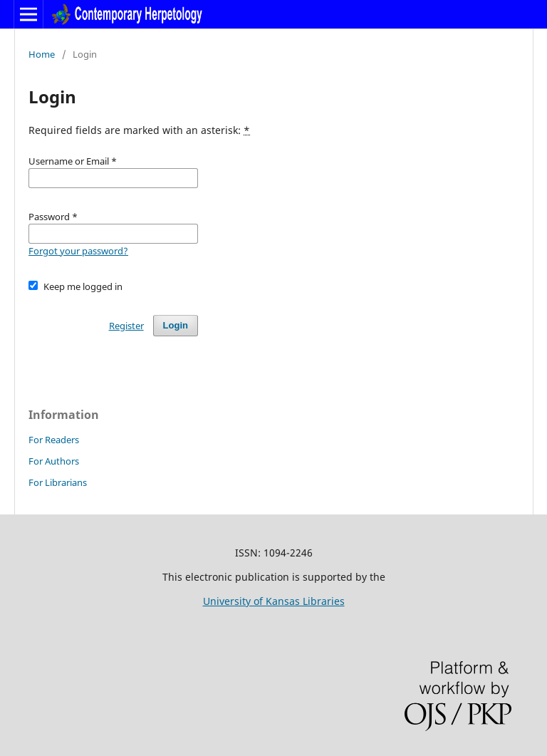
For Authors (54, 461)
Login (176, 325)
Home (42, 54)
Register (126, 326)
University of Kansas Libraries (274, 601)
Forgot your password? (78, 251)
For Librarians (58, 482)
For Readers (54, 440)
